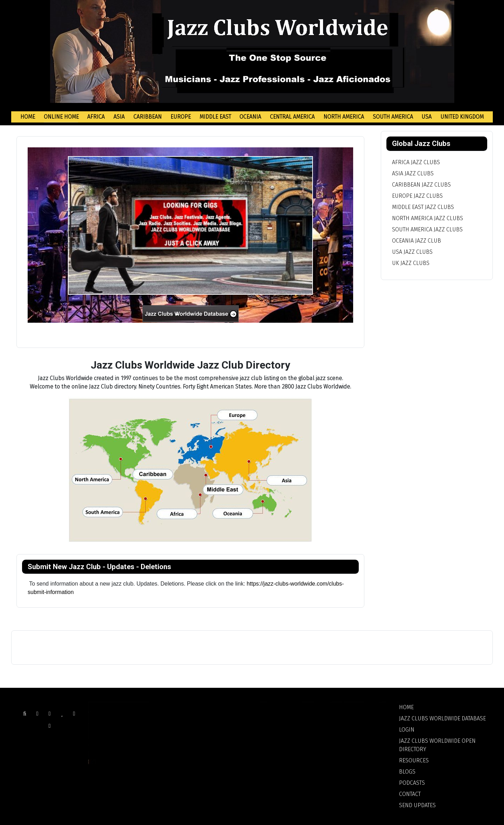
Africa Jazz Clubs (416, 162)
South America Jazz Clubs (427, 229)
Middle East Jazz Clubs (423, 207)
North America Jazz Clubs (428, 218)
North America (344, 117)
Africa (96, 117)
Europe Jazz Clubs (417, 196)
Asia (119, 117)
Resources (414, 760)
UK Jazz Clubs (411, 263)
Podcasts (412, 783)
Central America (292, 117)
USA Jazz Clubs (412, 252)
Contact (410, 794)
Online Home (61, 117)
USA (426, 117)
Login (407, 730)
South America (393, 117)
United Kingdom (462, 117)
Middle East (215, 117)
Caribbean (148, 117)
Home (28, 117)
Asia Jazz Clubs (413, 173)
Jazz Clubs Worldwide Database (442, 718)
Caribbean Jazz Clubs (421, 185)
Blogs (407, 772)
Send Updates (417, 805)
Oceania (250, 117)
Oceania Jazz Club (416, 241)
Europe (181, 117)
